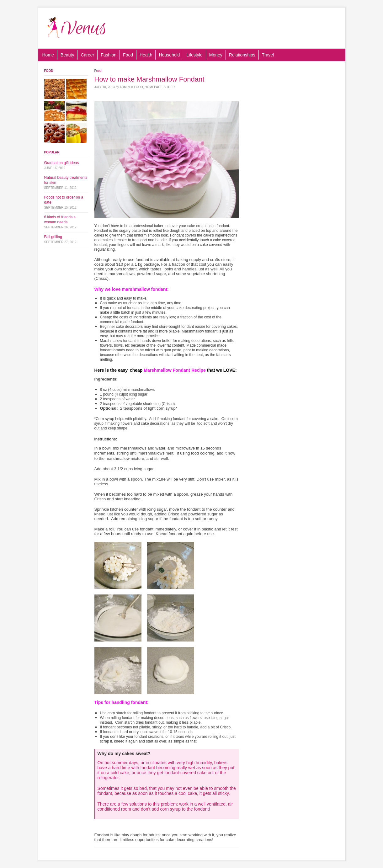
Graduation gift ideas (62, 163)
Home (48, 55)
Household (169, 55)
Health (146, 55)
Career (87, 55)
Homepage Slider (160, 87)
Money (216, 55)
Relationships (242, 55)
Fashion (109, 55)
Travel (268, 55)
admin (125, 87)
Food (128, 55)
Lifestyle (194, 55)
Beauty (67, 55)
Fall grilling (53, 237)
